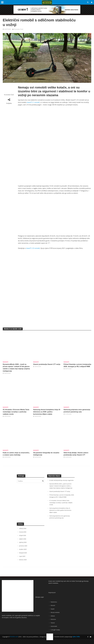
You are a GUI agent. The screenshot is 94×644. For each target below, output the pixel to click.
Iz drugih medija (56, 634)
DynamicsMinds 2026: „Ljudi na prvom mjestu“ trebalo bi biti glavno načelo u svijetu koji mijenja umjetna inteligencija (16, 368)
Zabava (53, 620)
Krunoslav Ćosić (18, 29)
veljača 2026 (23, 544)
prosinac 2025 (24, 551)
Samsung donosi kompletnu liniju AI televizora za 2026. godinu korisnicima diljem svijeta (47, 413)
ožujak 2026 (23, 540)
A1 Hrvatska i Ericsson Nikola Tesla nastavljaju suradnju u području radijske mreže (15, 413)
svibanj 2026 (23, 534)
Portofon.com (14, 641)
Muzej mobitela (56, 617)
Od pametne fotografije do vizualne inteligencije (44, 456)
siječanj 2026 (23, 547)
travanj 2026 (23, 537)
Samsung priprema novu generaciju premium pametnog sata (76, 413)
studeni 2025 (23, 554)
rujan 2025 (23, 561)
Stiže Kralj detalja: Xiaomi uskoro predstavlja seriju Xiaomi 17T (77, 456)
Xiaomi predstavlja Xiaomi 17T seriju (46, 366)
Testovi (53, 627)
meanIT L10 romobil (33, 248)
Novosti (6, 362)
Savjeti (53, 613)
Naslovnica (54, 606)
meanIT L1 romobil (33, 102)
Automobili (54, 630)
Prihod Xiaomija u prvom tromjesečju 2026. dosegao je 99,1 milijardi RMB (76, 367)
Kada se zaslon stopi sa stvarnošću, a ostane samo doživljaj (14, 457)
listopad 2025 (23, 557)
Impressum (52, 597)
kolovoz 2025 (23, 564)
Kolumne (54, 623)
